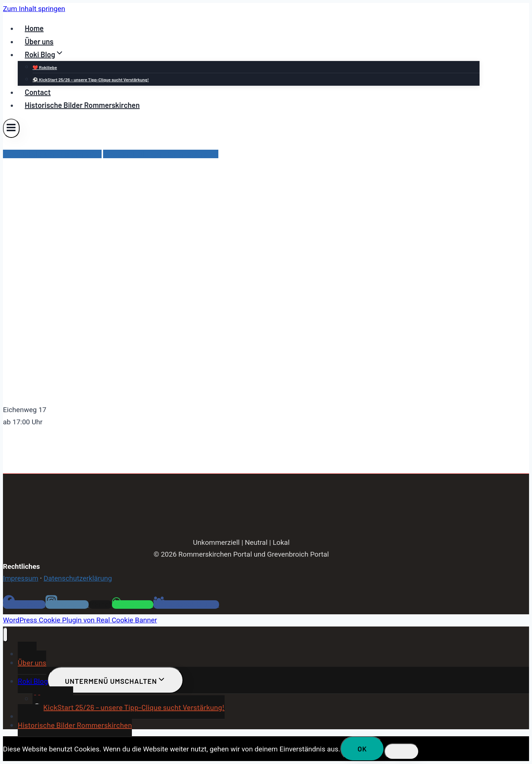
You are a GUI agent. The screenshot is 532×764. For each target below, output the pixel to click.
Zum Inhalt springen (34, 9)
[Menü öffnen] (11, 128)
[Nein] (402, 751)
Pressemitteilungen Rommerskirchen (161, 154)
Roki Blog (33, 681)
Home (34, 28)
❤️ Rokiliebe (45, 67)
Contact (38, 92)
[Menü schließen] (5, 635)
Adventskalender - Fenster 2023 (52, 154)
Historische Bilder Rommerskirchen (82, 105)
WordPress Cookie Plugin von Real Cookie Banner (80, 620)
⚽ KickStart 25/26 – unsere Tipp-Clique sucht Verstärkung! (91, 79)
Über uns (39, 41)
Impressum (21, 578)
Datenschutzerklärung (78, 578)
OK (362, 749)
